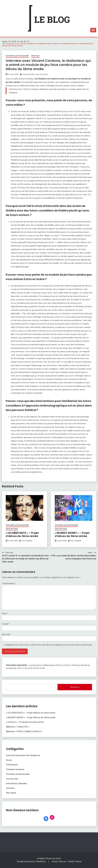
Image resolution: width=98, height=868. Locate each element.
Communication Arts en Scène (35, 74)
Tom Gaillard (27, 541)
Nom (5, 613)
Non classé (11, 793)
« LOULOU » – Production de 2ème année (25, 722)
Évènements (12, 765)
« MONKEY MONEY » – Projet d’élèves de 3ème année (72, 534)
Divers (9, 760)
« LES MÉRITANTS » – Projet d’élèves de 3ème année (22, 534)
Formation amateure (15, 769)
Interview (35, 56)
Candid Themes (74, 861)
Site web (6, 634)
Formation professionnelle (17, 56)
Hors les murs (12, 528)
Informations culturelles (16, 783)
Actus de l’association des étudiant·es (23, 755)
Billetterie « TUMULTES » (17, 727)
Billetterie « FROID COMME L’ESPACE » (24, 731)
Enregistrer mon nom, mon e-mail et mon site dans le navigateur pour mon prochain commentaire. (49, 645)
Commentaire (9, 583)
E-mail (5, 624)
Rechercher (75, 687)
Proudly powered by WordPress (32, 861)
